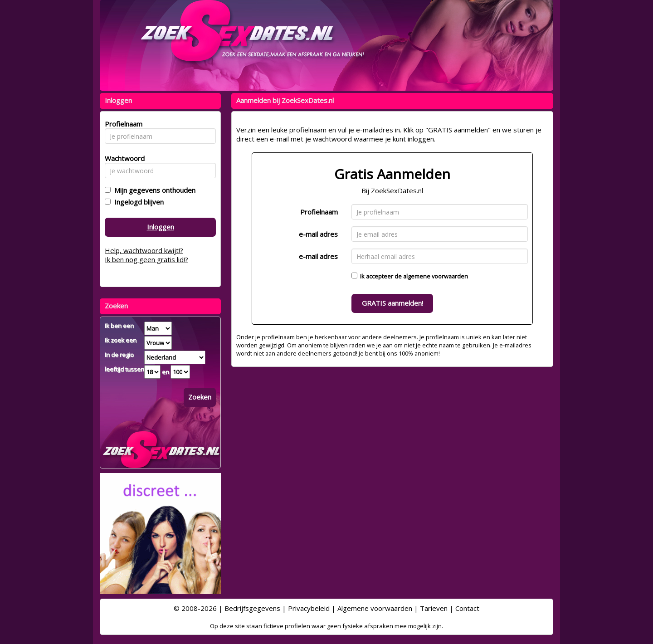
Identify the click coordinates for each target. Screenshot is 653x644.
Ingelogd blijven (137, 202)
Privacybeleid (309, 608)
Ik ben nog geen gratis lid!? (146, 259)
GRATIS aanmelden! (392, 303)
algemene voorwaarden (436, 276)
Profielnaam (319, 212)
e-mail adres (318, 234)
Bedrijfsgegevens (252, 608)
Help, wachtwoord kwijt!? (144, 250)
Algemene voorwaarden (375, 608)
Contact (467, 608)
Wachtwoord (122, 158)
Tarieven (434, 608)
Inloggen (161, 227)
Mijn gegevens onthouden (153, 190)
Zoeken (200, 397)
